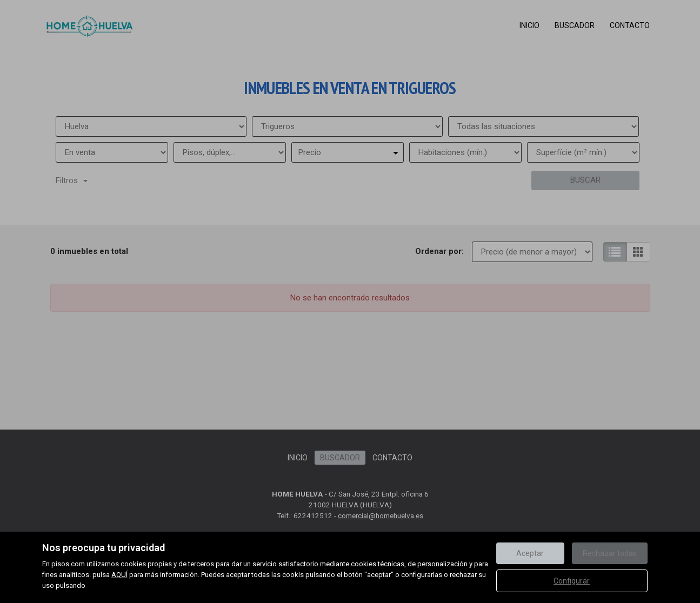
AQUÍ (119, 575)
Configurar (572, 581)
